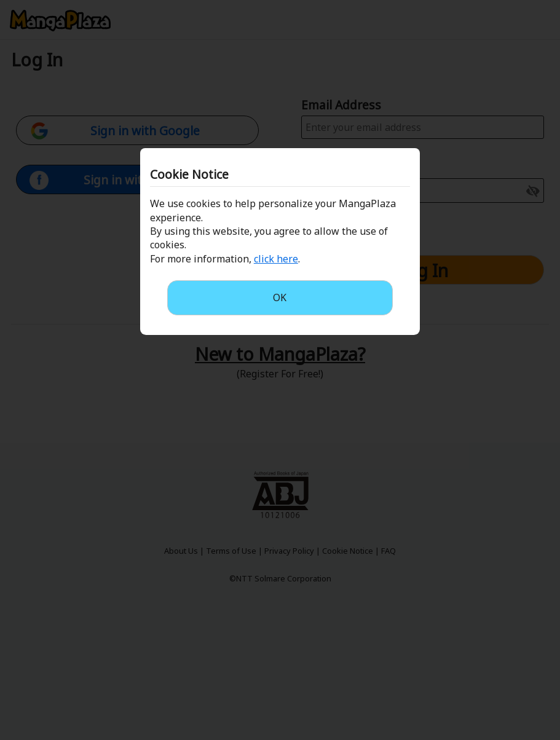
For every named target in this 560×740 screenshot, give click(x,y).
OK (280, 297)
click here (276, 259)
